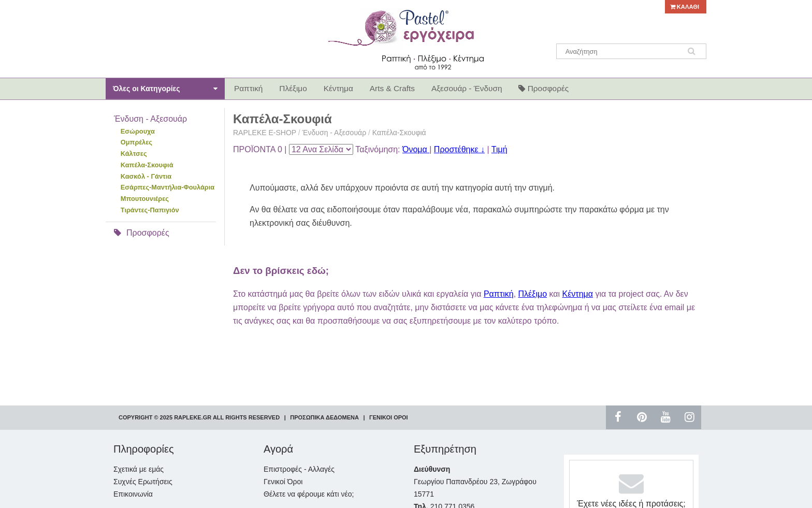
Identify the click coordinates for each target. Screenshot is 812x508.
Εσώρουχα (138, 131)
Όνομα (416, 149)
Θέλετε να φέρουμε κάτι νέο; (309, 494)
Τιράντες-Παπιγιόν (150, 210)
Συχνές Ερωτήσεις (143, 482)
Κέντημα (578, 294)
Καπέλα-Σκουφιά (147, 165)
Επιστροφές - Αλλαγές (299, 469)
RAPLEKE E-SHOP (265, 133)
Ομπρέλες (136, 142)
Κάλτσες (134, 154)
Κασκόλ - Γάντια (146, 176)
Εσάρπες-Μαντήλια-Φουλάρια (168, 187)
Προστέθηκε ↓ (459, 149)
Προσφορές (142, 233)
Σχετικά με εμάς (139, 469)
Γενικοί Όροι (283, 482)
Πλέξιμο (533, 294)
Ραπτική (499, 294)
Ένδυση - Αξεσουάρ (335, 133)
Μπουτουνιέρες (145, 199)
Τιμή (499, 149)
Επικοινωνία (133, 494)
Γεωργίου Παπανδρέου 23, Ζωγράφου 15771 (475, 482)
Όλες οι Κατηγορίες (165, 89)
